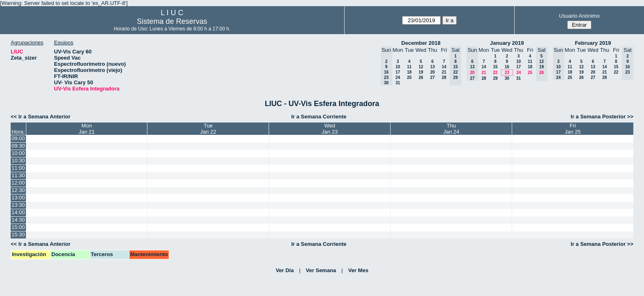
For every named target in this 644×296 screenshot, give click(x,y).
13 (432, 67)
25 (409, 77)
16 (507, 67)
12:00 (18, 183)
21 (444, 72)
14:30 (18, 220)
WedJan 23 (330, 129)
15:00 (18, 227)
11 (409, 67)
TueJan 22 (208, 129)
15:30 (18, 235)
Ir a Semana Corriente (319, 117)
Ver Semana (321, 270)
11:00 (18, 168)
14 (444, 67)
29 (495, 78)
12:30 (18, 190)
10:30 (18, 161)
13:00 (18, 198)
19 (421, 72)
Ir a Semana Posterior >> (602, 117)
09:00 (18, 138)
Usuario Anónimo (579, 16)
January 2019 (507, 43)
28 (444, 77)
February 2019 (593, 43)
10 (398, 67)
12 (421, 67)
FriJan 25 (573, 129)
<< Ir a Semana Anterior (40, 117)
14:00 (18, 212)
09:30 (18, 146)
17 (398, 72)
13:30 (18, 205)
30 (507, 78)
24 (398, 77)
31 (398, 83)
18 (409, 72)
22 (495, 73)
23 (507, 73)
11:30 (18, 175)
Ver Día (285, 270)
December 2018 (421, 43)
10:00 (18, 153)
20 (432, 72)
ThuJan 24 (451, 129)
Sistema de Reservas (172, 21)
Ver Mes (358, 270)
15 (495, 67)
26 (421, 77)
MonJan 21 (86, 129)
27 (432, 77)
